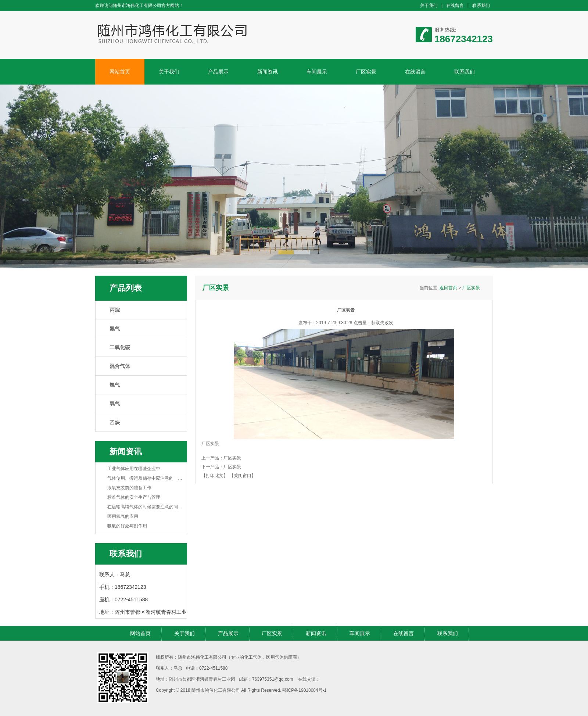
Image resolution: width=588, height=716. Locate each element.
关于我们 (429, 6)
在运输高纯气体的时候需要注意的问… (145, 507)
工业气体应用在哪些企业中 (134, 469)
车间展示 (317, 72)
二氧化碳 (120, 347)
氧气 (115, 404)
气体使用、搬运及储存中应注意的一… (145, 478)
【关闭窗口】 (243, 476)
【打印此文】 (215, 476)
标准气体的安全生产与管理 (134, 497)
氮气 (115, 329)
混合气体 (120, 366)
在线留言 (455, 6)
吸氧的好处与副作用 (127, 526)
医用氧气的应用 (123, 516)
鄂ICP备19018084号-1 (304, 690)
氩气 (115, 385)
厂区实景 (366, 72)
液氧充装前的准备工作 (129, 488)
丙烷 (115, 310)
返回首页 (448, 288)
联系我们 (481, 6)
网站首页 (120, 72)
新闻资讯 (268, 72)
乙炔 (115, 422)
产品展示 (218, 72)
